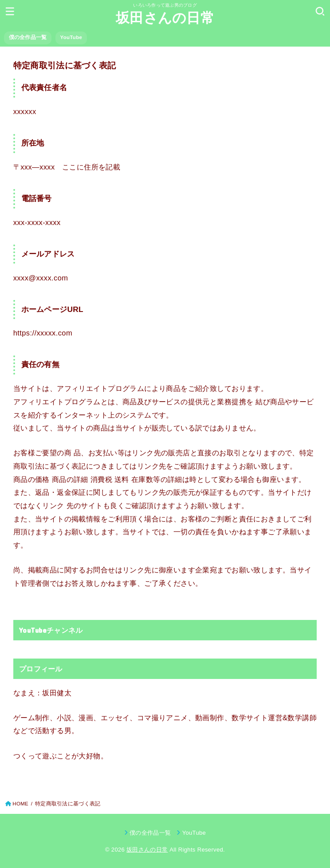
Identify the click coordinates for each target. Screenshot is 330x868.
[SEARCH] (320, 11)
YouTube (71, 37)
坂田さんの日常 (165, 18)
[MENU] (10, 11)
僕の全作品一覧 (28, 37)
